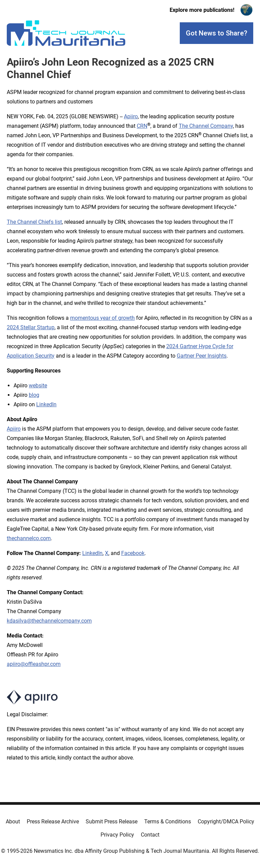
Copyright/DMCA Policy (226, 822)
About (13, 822)
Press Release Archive (53, 822)
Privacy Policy (117, 835)
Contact (150, 835)
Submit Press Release (112, 822)
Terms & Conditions (168, 822)
